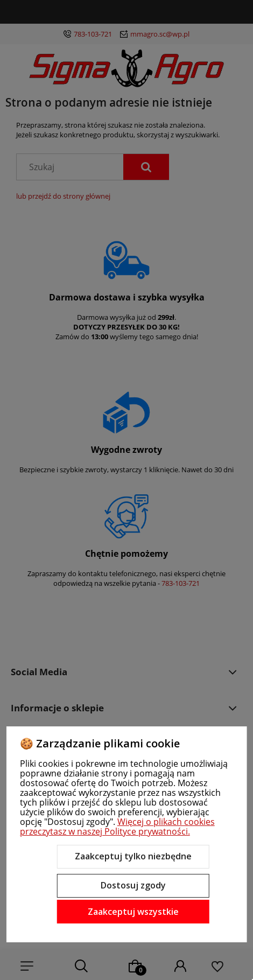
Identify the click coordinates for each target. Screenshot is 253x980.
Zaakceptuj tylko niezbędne (133, 856)
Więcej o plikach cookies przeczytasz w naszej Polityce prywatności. (117, 827)
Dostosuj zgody (133, 885)
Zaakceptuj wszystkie (133, 912)
